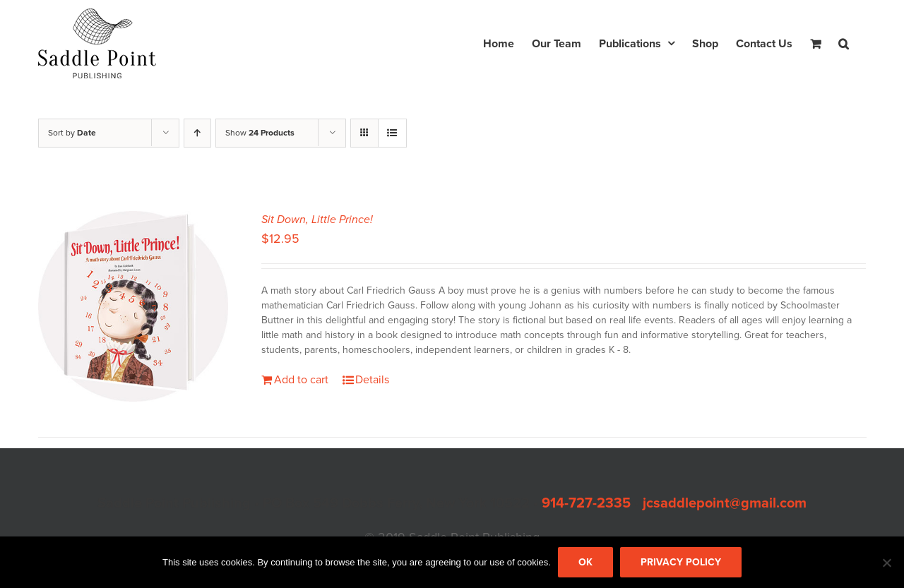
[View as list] (392, 133)
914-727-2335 (586, 503)
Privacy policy (681, 562)
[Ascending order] (197, 133)
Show (260, 133)
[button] (844, 43)
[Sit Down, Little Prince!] (133, 306)
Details (372, 380)
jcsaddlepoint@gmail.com (725, 503)
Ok (585, 562)
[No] (886, 563)
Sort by (72, 133)
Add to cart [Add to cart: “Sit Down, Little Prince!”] (301, 380)
